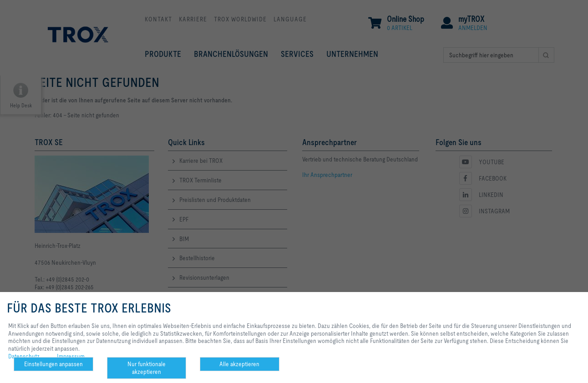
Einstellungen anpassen (53, 364)
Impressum (71, 356)
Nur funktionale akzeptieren (147, 368)
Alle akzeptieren (239, 364)
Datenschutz (24, 356)
